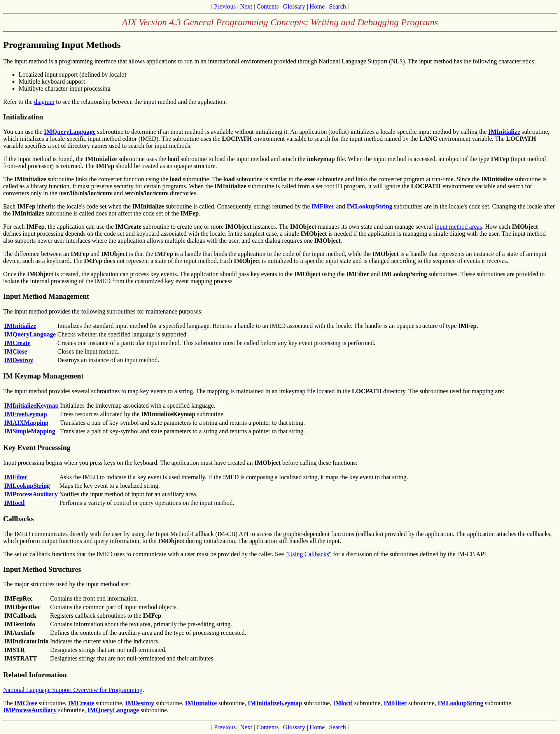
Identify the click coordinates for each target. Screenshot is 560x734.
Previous (225, 6)
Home (317, 6)
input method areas (458, 227)
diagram (44, 102)
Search (338, 6)
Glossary (294, 6)
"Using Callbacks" (308, 554)
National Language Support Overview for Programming (73, 690)
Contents (268, 6)
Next (246, 6)
